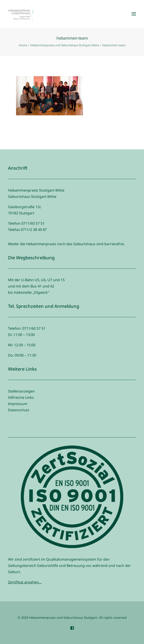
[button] (134, 14)
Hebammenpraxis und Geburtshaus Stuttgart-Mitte (65, 45)
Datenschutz (19, 410)
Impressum (18, 404)
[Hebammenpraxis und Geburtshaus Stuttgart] (21, 14)
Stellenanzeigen (21, 391)
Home (23, 45)
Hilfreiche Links (21, 397)
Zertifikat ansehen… (25, 582)
